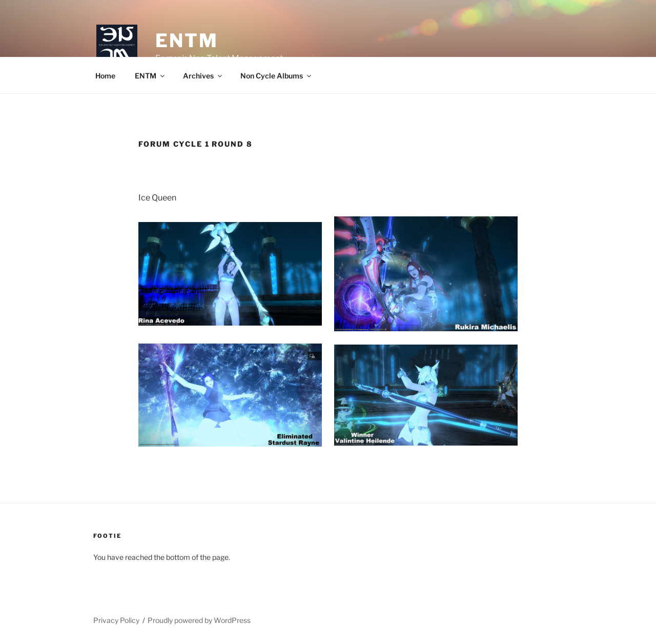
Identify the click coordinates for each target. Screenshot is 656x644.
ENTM (187, 41)
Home (105, 76)
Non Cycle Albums (276, 76)
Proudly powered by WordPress (199, 620)
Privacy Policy (116, 620)
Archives (203, 76)
